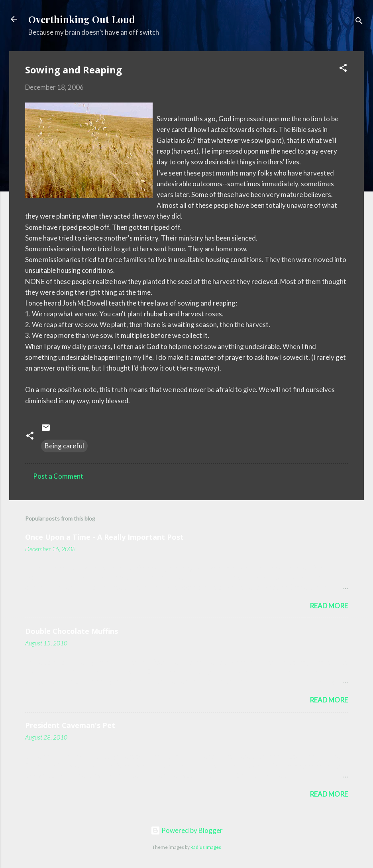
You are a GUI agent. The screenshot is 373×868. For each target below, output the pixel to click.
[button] (343, 69)
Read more (329, 606)
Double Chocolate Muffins (72, 631)
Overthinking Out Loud (82, 19)
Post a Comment (58, 476)
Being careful (64, 446)
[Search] (359, 22)
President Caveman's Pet (70, 725)
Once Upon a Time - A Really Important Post (104, 537)
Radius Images (206, 847)
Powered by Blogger (187, 830)
